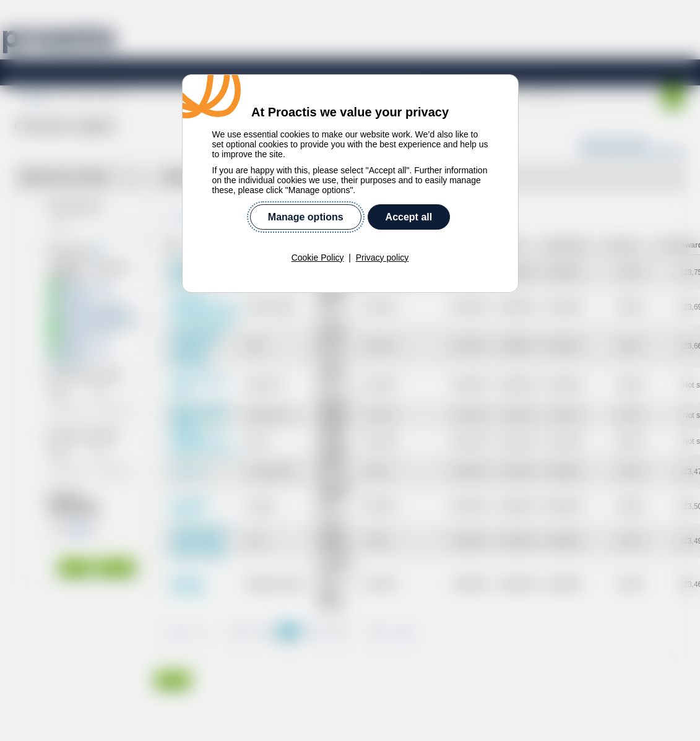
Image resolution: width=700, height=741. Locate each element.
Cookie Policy (318, 258)
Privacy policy (382, 258)
